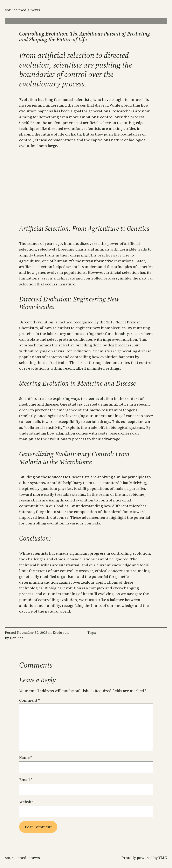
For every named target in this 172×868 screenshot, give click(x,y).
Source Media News (22, 10)
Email (26, 780)
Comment (29, 700)
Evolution (61, 633)
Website (26, 802)
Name (26, 757)
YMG (163, 858)
